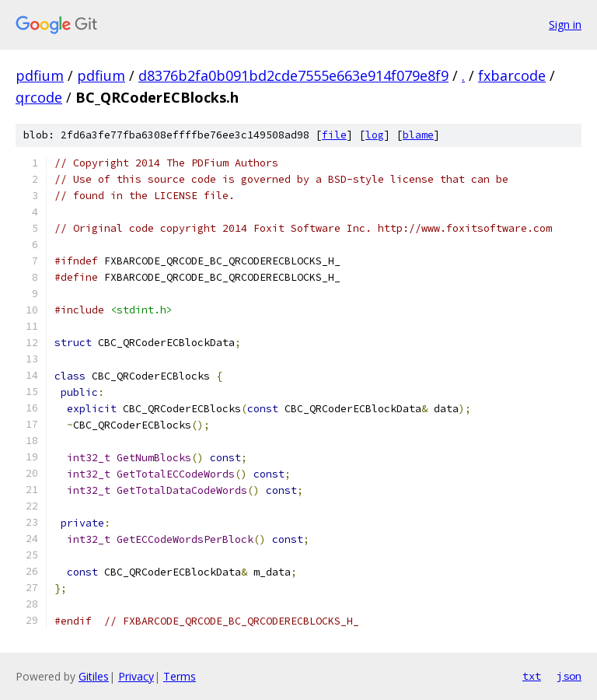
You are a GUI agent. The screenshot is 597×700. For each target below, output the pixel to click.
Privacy (136, 676)
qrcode (39, 97)
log (375, 135)
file (334, 135)
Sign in (565, 24)
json (569, 676)
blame (418, 135)
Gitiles (94, 676)
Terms (180, 676)
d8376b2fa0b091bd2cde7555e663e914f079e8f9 (293, 75)
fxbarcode (512, 75)
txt (532, 676)
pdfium (40, 75)
